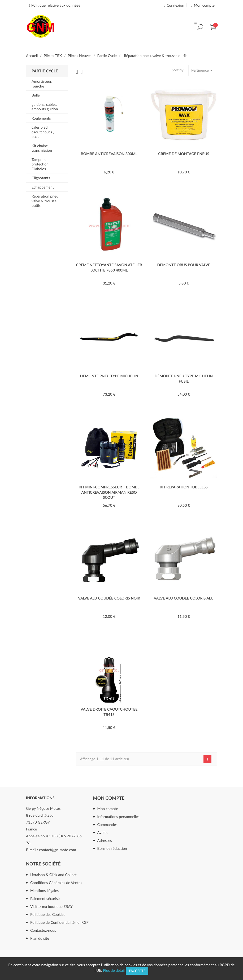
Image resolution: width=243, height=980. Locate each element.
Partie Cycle (45, 71)
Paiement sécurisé (45, 898)
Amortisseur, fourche (42, 84)
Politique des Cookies (48, 914)
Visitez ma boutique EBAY (51, 906)
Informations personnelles (118, 817)
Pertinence (203, 71)
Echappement (43, 187)
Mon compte (109, 798)
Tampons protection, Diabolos (40, 164)
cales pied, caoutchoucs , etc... (43, 132)
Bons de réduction (112, 848)
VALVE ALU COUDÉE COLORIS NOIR (109, 598)
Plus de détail (114, 970)
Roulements (41, 118)
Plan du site (40, 938)
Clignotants (41, 178)
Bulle (36, 95)
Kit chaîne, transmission (42, 148)
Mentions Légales (44, 891)
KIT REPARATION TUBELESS (184, 487)
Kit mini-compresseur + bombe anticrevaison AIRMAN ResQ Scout (109, 492)
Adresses (105, 840)
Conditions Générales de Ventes (56, 883)
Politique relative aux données (56, 5)
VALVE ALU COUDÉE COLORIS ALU (184, 598)
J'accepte (137, 971)
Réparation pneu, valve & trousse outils (45, 201)
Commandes (107, 824)
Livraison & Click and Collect (53, 875)
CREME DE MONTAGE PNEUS (184, 154)
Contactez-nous (43, 930)
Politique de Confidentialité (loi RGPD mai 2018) (67, 922)
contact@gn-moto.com (57, 850)
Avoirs (102, 832)
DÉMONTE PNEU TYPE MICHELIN (109, 376)
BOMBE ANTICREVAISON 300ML (109, 154)
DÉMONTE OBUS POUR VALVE (184, 265)
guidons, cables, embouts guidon (45, 107)
